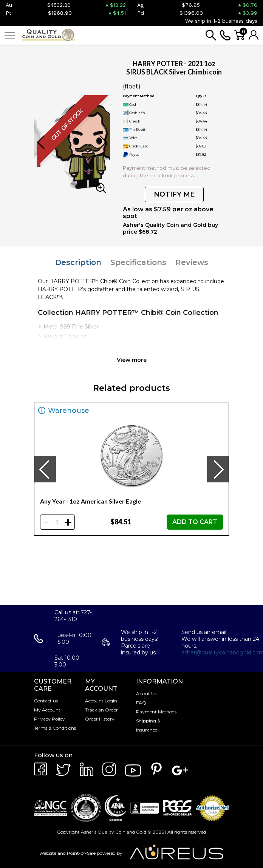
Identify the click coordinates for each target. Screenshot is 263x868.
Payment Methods (156, 712)
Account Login (101, 701)
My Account (47, 710)
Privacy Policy (50, 719)
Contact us (46, 701)
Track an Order (101, 710)
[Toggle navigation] (10, 35)
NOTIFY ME (174, 194)
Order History (100, 719)
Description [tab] (78, 262)
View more (132, 360)
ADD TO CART (195, 522)
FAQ (141, 703)
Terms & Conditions (55, 728)
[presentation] (45, 469)
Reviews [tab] (192, 262)
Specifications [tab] (138, 262)
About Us (146, 694)
